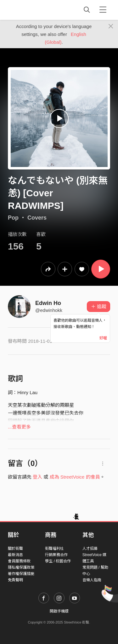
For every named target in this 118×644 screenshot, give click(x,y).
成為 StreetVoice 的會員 (75, 477)
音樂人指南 (92, 580)
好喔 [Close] (103, 338)
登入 (37, 477)
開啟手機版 (59, 611)
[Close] (111, 26)
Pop (13, 218)
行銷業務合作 (56, 555)
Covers (37, 218)
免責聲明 (15, 580)
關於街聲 (15, 549)
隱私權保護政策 (21, 567)
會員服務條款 (19, 561)
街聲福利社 (54, 549)
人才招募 (90, 549)
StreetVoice (34, 10)
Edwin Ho (48, 303)
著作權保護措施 (21, 574)
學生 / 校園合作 (58, 561)
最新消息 (15, 555)
